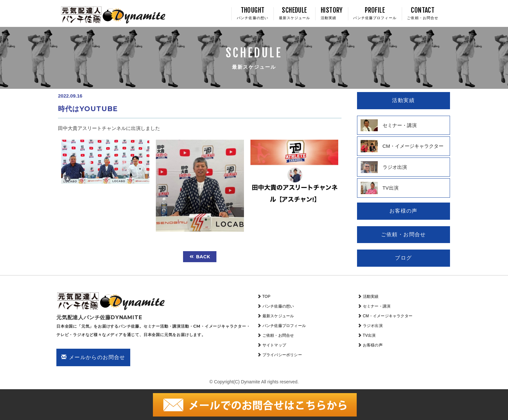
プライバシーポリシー (282, 355)
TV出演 (369, 335)
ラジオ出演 (373, 326)
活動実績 (371, 297)
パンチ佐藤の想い (278, 306)
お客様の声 (373, 345)
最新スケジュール (278, 316)
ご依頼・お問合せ (278, 335)
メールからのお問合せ (93, 357)
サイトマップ (274, 345)
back (200, 257)
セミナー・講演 (377, 306)
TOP (266, 297)
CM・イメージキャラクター (388, 316)
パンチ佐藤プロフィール (284, 326)
